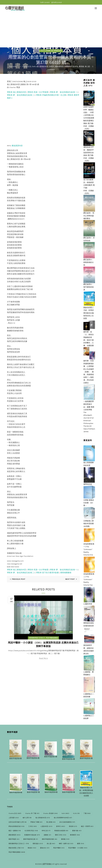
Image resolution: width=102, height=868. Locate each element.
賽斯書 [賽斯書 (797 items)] (65, 839)
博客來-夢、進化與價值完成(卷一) (64, 92)
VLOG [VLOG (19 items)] (76, 813)
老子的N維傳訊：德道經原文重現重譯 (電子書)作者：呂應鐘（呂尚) (89, 182)
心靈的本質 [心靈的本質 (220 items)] (46, 826)
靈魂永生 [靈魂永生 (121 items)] (45, 848)
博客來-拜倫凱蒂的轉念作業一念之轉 (51, 95)
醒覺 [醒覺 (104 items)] (81, 844)
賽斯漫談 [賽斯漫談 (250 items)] (38, 844)
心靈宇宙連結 (46, 864)
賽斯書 (81, 66)
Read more (43, 658)
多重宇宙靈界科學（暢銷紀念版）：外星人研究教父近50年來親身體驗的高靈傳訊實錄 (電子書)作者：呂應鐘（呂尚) (89, 113)
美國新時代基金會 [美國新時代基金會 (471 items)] (32, 835)
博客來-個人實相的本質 (16, 92)
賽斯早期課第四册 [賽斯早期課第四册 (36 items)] (50, 839)
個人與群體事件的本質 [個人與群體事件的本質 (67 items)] (63, 818)
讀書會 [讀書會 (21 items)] (47, 835)
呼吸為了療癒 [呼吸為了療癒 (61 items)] (36, 822)
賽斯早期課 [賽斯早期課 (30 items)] (14, 839)
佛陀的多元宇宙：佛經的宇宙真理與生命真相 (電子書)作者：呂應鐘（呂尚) (89, 149)
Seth (34, 66)
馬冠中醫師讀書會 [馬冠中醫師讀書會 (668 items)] (17, 852)
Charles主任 (27, 66)
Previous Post (19, 579)
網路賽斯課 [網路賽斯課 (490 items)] (14, 835)
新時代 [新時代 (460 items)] (61, 826)
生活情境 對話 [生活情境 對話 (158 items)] (31, 831)
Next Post (70, 579)
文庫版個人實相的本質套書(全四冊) (89, 520)
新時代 (52, 66)
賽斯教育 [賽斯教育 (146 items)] (75, 835)
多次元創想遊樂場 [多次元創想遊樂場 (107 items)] (67, 822)
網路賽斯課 (59, 66)
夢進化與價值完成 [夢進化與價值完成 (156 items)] (17, 826)
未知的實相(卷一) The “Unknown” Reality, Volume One (89, 545)
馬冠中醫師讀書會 (52, 638)
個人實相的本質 (56, 51)
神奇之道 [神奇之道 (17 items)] (46, 831)
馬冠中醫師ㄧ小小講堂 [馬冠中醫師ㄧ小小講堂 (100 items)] (78, 848)
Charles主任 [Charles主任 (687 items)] (15, 813)
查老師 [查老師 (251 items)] (73, 826)
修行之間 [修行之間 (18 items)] (27, 818)
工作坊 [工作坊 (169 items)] (33, 826)
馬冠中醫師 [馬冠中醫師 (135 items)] (59, 848)
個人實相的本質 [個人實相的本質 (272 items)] (43, 818)
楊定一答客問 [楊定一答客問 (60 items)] (87, 826)
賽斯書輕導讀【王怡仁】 (37, 638)
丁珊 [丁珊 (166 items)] (87, 813)
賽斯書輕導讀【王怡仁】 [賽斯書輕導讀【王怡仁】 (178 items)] (19, 844)
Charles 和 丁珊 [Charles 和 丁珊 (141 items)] (32, 813)
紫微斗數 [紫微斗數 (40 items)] (77, 831)
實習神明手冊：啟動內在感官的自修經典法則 (89, 645)
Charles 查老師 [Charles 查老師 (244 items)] (50, 813)
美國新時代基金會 (71, 66)
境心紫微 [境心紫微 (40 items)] (51, 822)
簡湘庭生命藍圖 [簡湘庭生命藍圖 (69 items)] (61, 831)
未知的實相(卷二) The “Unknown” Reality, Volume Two (89, 575)
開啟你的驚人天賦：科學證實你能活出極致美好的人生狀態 (89, 309)
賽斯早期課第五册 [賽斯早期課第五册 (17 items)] (31, 839)
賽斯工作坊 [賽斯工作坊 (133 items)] (61, 835)
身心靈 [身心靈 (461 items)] (51, 844)
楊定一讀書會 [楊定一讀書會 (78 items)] (15, 831)
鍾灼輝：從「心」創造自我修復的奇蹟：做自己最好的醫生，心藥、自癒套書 (89, 335)
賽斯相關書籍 (66, 573)
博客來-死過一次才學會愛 (38, 92)
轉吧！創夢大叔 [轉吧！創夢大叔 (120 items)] (66, 844)
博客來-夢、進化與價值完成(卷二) (21, 95)
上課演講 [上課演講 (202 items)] (14, 818)
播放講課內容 (17, 146)
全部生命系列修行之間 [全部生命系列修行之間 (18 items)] (18, 822)
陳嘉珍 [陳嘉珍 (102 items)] (32, 848)
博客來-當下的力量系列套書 (47, 573)
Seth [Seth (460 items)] (65, 813)
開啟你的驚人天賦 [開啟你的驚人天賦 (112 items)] (16, 848)
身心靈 (87, 66)
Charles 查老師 (45, 51)
